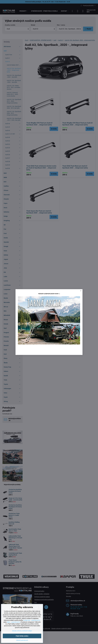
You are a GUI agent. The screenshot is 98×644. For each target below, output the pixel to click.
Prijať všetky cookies (22, 636)
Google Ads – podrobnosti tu (32, 620)
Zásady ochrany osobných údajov (22, 631)
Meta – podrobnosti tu (14, 622)
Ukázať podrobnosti (22, 640)
